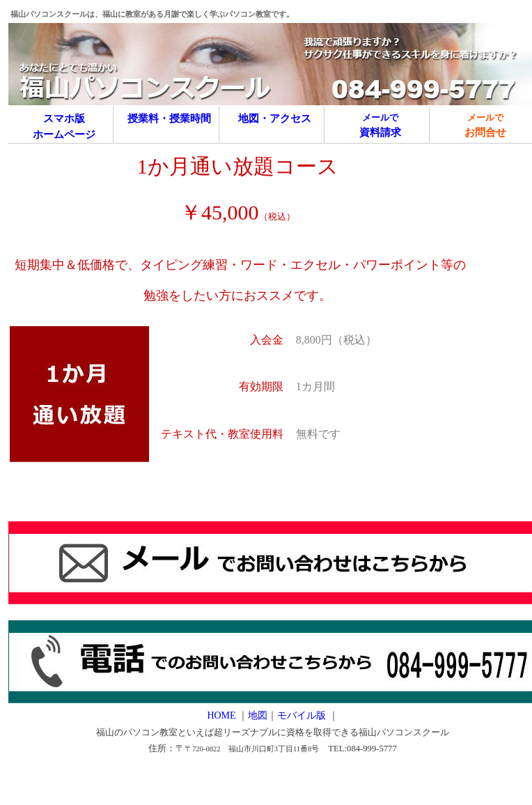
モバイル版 (303, 715)
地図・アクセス (275, 118)
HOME (221, 715)
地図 (258, 715)
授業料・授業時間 (169, 118)
